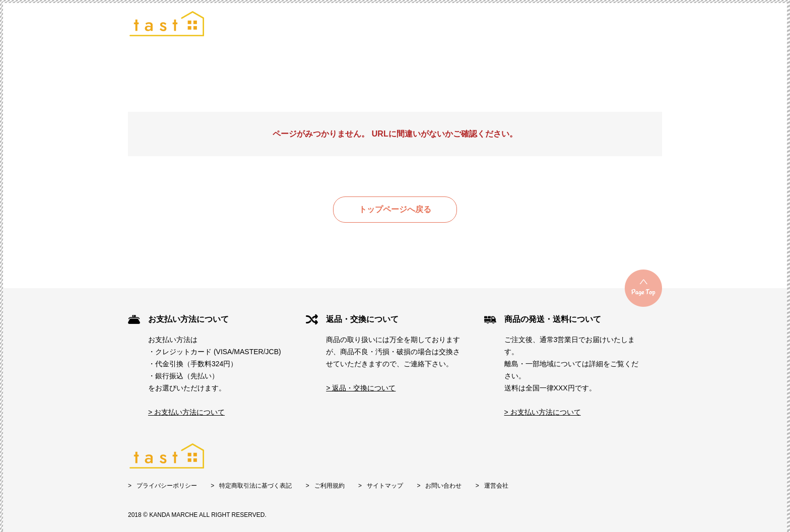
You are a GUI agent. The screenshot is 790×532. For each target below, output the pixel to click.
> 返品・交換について (361, 388)
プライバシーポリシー (167, 486)
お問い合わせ (443, 486)
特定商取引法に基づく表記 (255, 486)
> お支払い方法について (186, 412)
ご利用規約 (330, 486)
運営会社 (496, 486)
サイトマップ (385, 486)
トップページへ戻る (395, 209)
